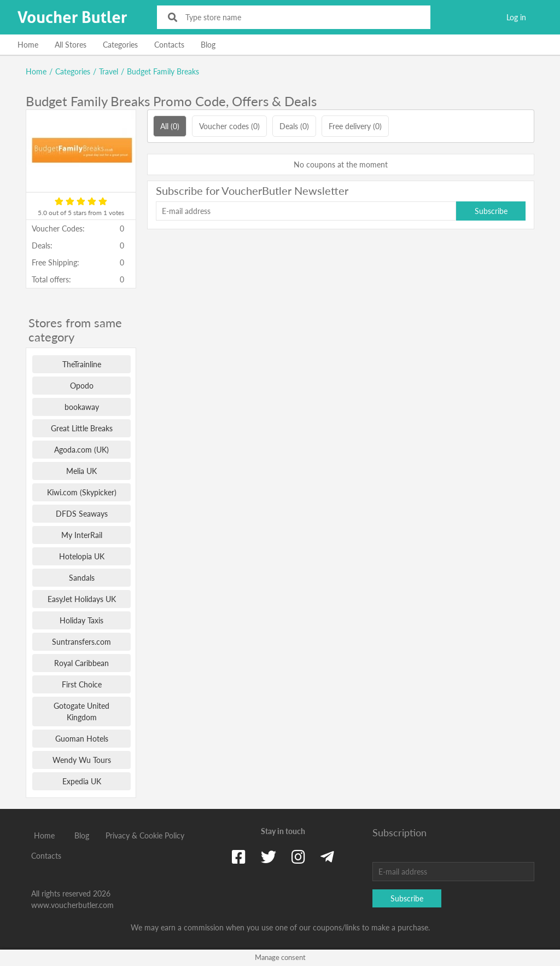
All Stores (71, 45)
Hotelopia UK (82, 556)
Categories (120, 45)
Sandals (82, 578)
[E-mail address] (306, 211)
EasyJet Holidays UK (82, 599)
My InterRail (82, 535)
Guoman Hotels (82, 739)
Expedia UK (82, 781)
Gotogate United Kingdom (81, 712)
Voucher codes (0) (229, 126)
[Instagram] (298, 857)
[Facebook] (239, 857)
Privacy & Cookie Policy (145, 835)
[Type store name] (301, 17)
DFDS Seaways (82, 514)
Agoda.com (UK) (81, 450)
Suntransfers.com (81, 642)
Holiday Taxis (81, 620)
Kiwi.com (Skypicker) (82, 492)
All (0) (170, 126)
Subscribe (491, 211)
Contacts (169, 45)
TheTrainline (82, 364)
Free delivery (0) (355, 126)
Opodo (82, 386)
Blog (208, 45)
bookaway (82, 407)
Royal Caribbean (81, 663)
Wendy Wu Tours (82, 760)
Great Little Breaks (82, 428)
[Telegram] (327, 857)
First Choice (82, 684)
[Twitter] (269, 857)
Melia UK (81, 471)
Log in (516, 17)
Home (28, 45)
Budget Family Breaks (163, 71)
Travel (109, 71)
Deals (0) (294, 126)
